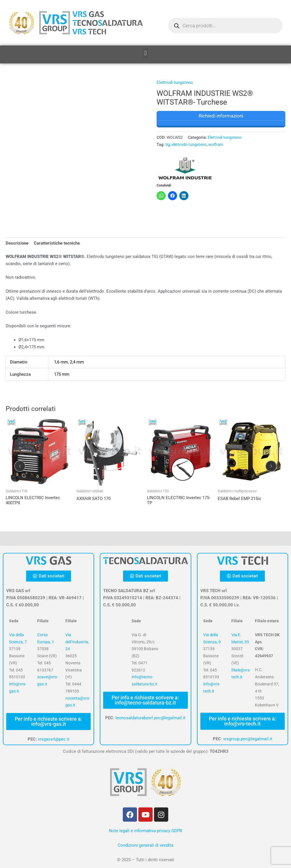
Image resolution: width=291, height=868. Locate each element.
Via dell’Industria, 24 (77, 642)
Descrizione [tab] (17, 243)
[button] (145, 53)
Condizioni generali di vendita (145, 845)
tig (168, 144)
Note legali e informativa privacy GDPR (145, 831)
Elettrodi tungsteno (175, 82)
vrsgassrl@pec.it (54, 739)
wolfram (216, 144)
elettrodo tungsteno (189, 144)
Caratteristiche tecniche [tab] (57, 243)
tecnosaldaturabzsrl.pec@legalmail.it (150, 718)
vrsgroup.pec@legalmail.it (248, 739)
